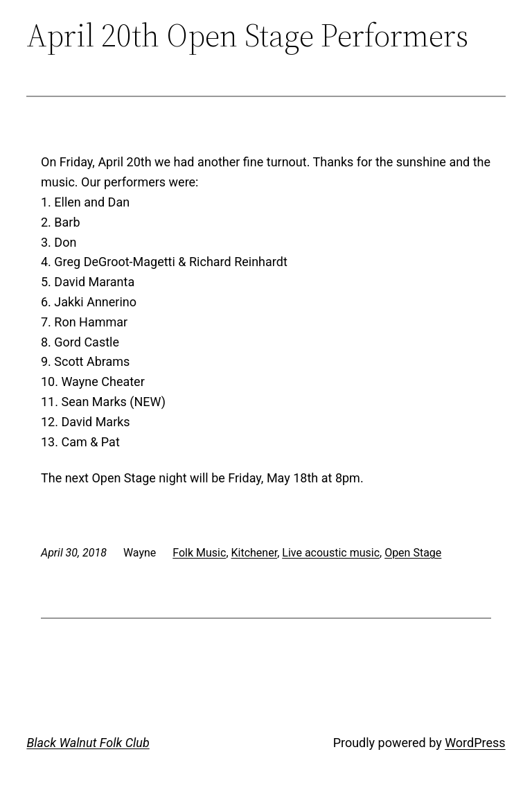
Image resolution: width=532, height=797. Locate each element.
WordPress (475, 743)
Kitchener (255, 553)
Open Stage (413, 553)
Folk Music (199, 553)
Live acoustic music (331, 553)
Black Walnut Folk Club (88, 743)
